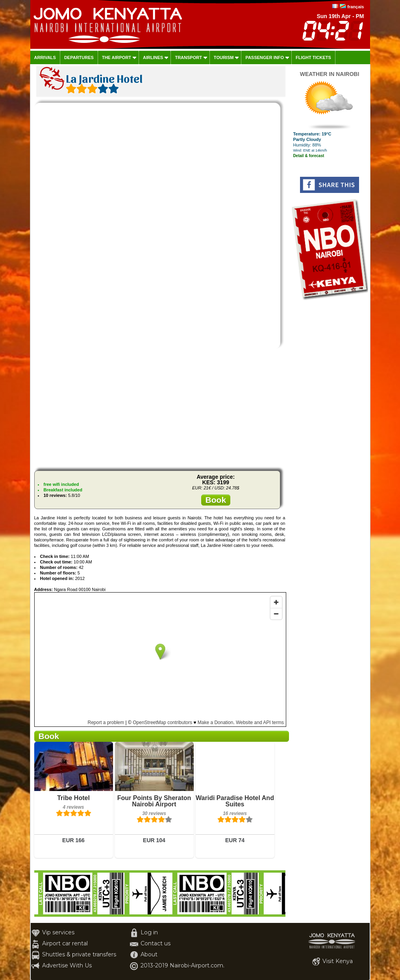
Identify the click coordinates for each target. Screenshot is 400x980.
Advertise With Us (67, 965)
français (356, 7)
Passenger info (265, 57)
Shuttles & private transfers (79, 954)
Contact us (156, 943)
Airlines (153, 57)
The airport (117, 57)
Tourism (224, 57)
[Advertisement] (160, 409)
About (149, 954)
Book (216, 500)
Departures (79, 57)
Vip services (58, 932)
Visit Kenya (338, 961)
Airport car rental (65, 943)
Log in (149, 932)
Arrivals (45, 57)
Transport (188, 57)
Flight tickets (313, 57)
